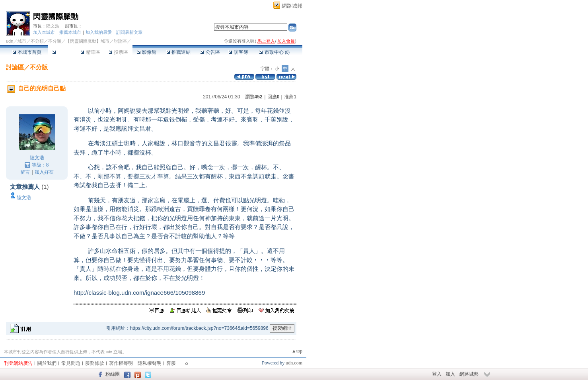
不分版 (39, 67)
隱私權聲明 (150, 363)
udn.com (294, 363)
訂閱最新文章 (129, 32)
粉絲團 (113, 374)
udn (10, 41)
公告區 (210, 52)
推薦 (290, 97)
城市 (22, 41)
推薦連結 (178, 52)
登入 (437, 374)
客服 (171, 363)
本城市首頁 (27, 52)
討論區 (62, 52)
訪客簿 (238, 52)
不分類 (37, 41)
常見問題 (71, 363)
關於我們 (47, 363)
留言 (25, 172)
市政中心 (274, 52)
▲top (297, 351)
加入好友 (44, 172)
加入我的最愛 (99, 32)
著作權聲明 (121, 363)
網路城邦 (292, 6)
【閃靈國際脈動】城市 (88, 41)
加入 (450, 374)
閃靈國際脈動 (56, 17)
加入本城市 (44, 32)
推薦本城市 (70, 32)
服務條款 (95, 363)
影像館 (147, 52)
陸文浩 (53, 26)
